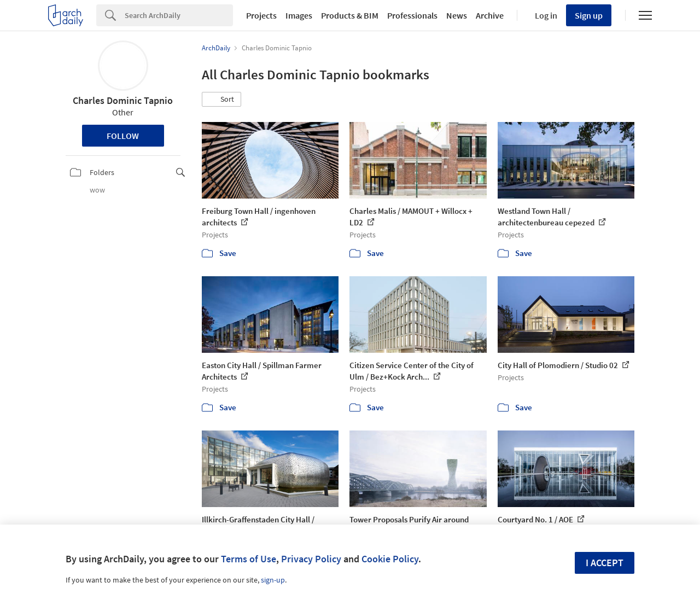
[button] (221, 100)
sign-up (273, 580)
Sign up (589, 15)
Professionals (412, 15)
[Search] (179, 15)
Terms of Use (249, 559)
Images (299, 15)
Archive (490, 15)
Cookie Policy (390, 559)
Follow (123, 136)
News (457, 15)
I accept (605, 563)
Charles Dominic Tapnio (123, 100)
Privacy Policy (311, 559)
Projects (261, 15)
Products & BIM (350, 15)
